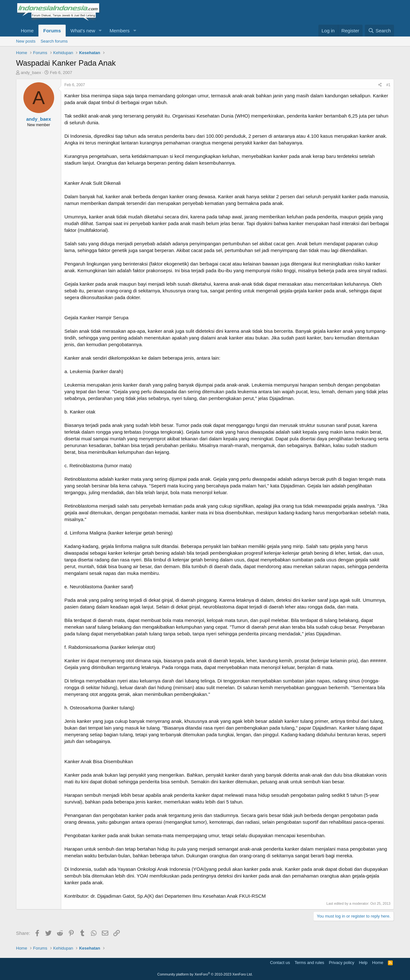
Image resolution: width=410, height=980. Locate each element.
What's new (83, 31)
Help (363, 963)
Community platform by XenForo (205, 974)
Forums (52, 31)
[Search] (379, 31)
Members (120, 31)
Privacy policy (342, 963)
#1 (388, 85)
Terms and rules (309, 963)
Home (27, 31)
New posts (26, 41)
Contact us (280, 963)
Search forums (54, 41)
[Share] (380, 85)
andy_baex (31, 73)
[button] (100, 31)
